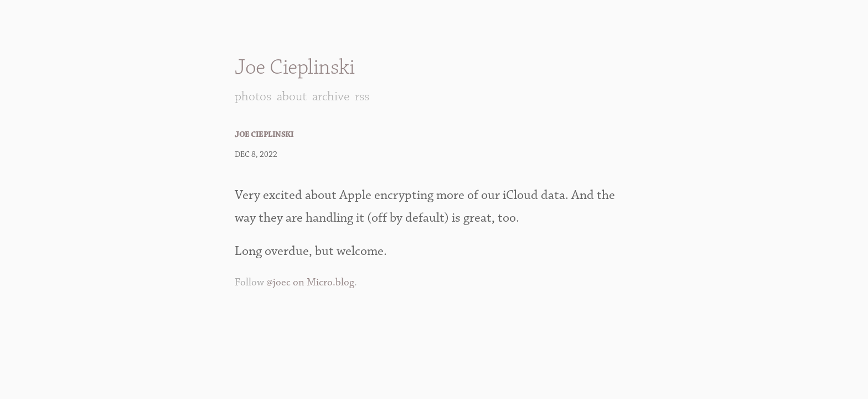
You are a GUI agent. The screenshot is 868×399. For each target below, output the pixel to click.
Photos (253, 96)
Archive (331, 96)
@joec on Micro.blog (310, 282)
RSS (362, 96)
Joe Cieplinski (294, 67)
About (292, 96)
